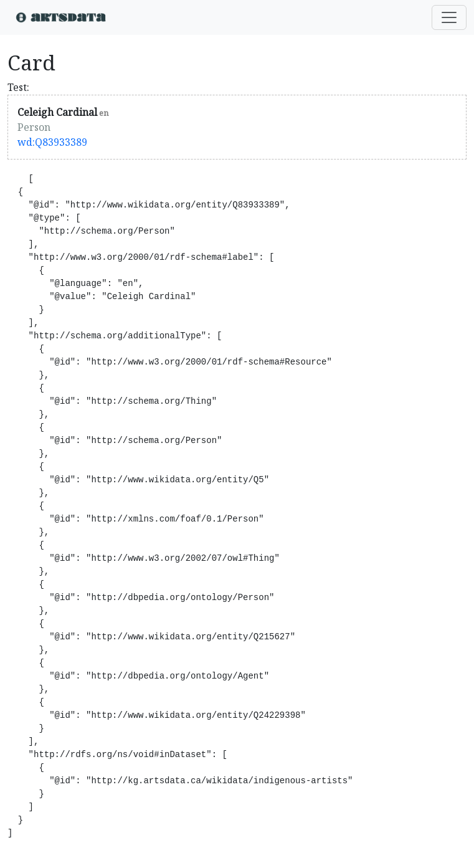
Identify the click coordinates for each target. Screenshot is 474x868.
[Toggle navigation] (449, 17)
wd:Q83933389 (52, 142)
